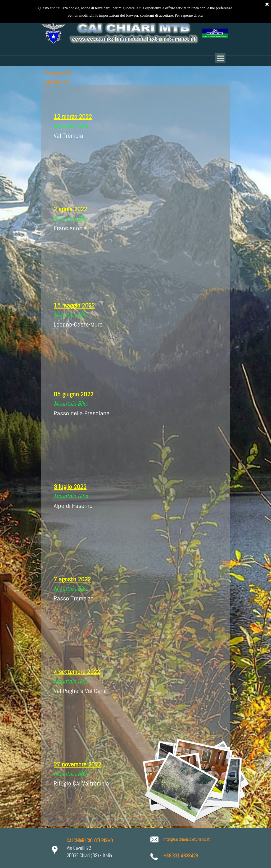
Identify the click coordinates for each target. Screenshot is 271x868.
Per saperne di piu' (189, 15)
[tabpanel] (101, 130)
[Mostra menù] (220, 58)
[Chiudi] (267, 4)
